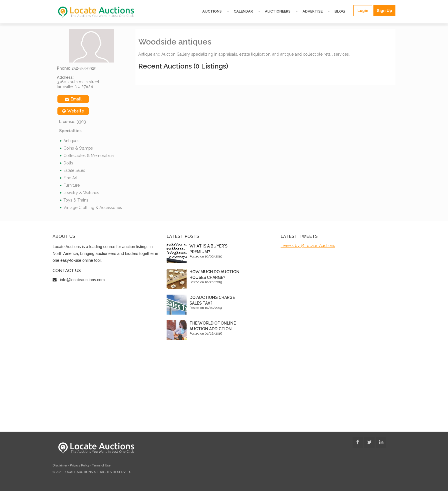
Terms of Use (101, 465)
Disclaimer (60, 465)
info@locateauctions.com (82, 280)
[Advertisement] (224, 389)
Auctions (212, 11)
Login (363, 11)
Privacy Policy (80, 465)
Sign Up (384, 11)
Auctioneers (278, 11)
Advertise (313, 11)
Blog (340, 11)
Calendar (243, 11)
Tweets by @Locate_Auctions (308, 246)
